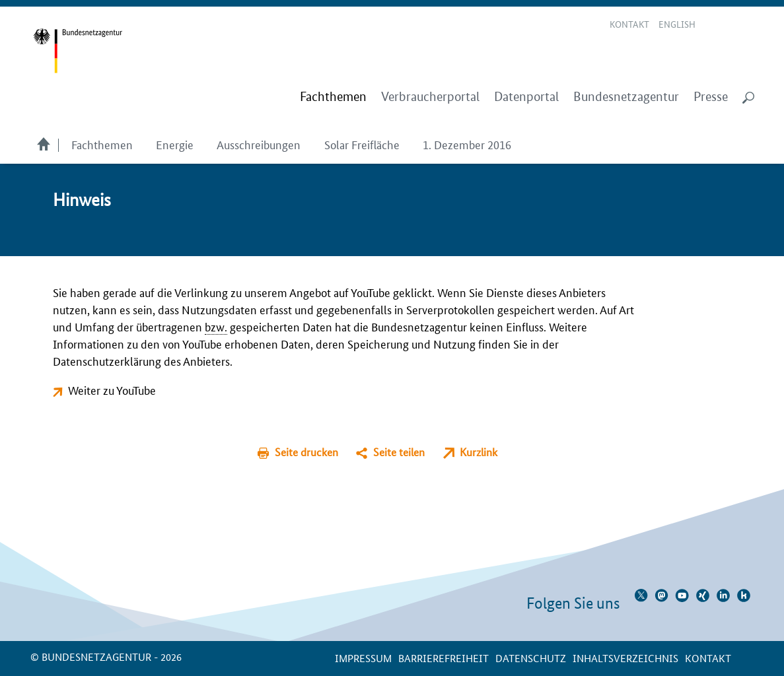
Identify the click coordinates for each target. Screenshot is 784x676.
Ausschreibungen (259, 144)
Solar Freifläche (362, 144)
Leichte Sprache (715, 25)
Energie (175, 144)
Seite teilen (399, 452)
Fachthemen (102, 144)
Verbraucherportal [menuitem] (430, 97)
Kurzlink (479, 452)
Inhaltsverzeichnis (625, 658)
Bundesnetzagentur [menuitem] (626, 97)
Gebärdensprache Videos (730, 25)
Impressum (363, 658)
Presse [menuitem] (711, 97)
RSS (749, 25)
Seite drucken (306, 452)
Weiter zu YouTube (112, 389)
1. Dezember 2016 (467, 144)
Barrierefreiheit (444, 658)
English (677, 24)
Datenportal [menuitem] (526, 97)
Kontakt (629, 24)
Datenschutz (531, 658)
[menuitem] (333, 97)
